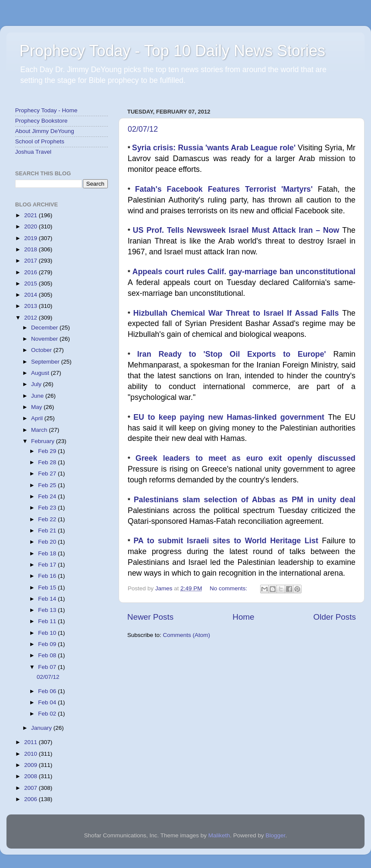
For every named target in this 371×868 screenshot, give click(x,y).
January (42, 728)
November (45, 339)
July (37, 384)
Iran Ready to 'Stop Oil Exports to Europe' (235, 354)
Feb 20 (48, 542)
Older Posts (335, 617)
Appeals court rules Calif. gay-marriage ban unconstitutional (244, 272)
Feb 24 (48, 496)
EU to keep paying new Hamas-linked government (231, 417)
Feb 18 (48, 553)
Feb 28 (48, 462)
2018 (31, 249)
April (38, 418)
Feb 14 (48, 599)
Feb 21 (48, 531)
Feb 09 (48, 644)
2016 (31, 272)
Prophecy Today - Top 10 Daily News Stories (172, 51)
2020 (31, 227)
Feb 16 (48, 576)
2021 (31, 215)
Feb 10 (48, 633)
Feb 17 (48, 565)
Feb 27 (48, 474)
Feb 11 (48, 621)
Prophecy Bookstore (41, 121)
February (44, 441)
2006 (31, 799)
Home (243, 617)
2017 (31, 261)
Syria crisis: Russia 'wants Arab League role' (215, 148)
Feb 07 (48, 667)
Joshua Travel (33, 152)
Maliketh (219, 835)
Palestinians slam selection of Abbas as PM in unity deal (245, 500)
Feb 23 (48, 508)
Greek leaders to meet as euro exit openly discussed (245, 458)
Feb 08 (48, 655)
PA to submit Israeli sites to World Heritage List (228, 541)
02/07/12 (143, 129)
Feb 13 (48, 610)
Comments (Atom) (187, 635)
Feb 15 (48, 588)
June (38, 396)
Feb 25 (48, 485)
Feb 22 (48, 519)
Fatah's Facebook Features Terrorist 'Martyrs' (226, 189)
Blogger (276, 835)
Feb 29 (48, 451)
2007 (31, 788)
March (40, 430)
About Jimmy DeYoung (45, 131)
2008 (31, 776)
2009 (31, 765)
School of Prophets (40, 141)
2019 (31, 238)
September (46, 362)
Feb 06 (48, 691)
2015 (31, 284)
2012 (31, 318)
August (41, 373)
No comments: (229, 588)
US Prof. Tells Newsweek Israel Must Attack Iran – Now (237, 230)
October (42, 350)
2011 (31, 742)
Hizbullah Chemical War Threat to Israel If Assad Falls (238, 313)
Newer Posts (150, 617)
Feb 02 (48, 714)
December (45, 328)
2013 (31, 306)
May (37, 407)
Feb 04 (48, 702)
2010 (31, 754)
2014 (31, 295)
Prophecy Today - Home (46, 110)
